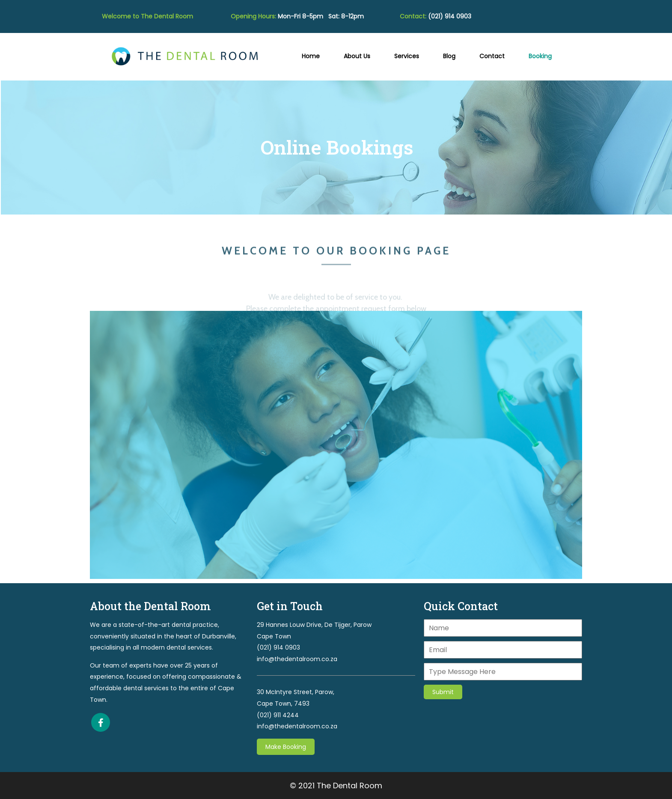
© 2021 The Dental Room (336, 786)
